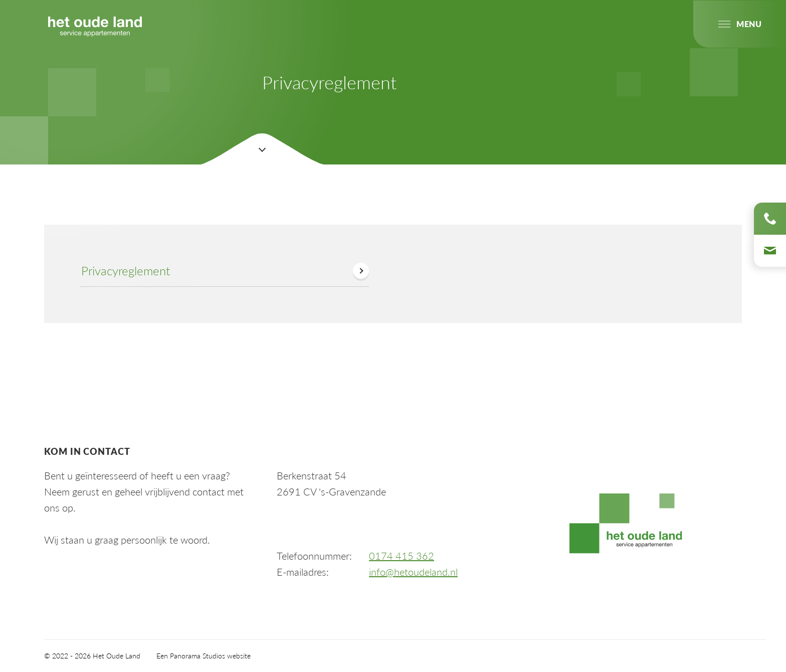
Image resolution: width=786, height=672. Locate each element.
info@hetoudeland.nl (413, 572)
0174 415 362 (402, 556)
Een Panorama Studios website (204, 656)
